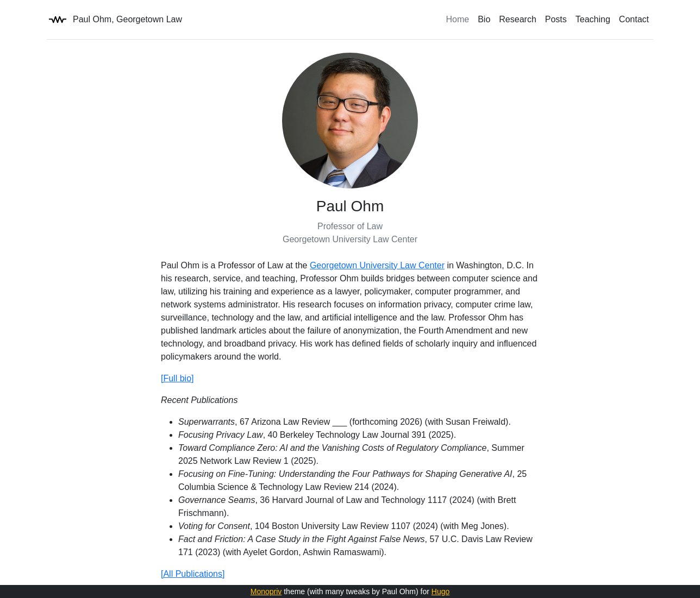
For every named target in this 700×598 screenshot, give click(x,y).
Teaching (593, 19)
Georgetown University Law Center (377, 265)
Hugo (440, 591)
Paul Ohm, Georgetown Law (114, 20)
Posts (556, 19)
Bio (484, 19)
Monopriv (266, 591)
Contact (634, 19)
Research (517, 19)
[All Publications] (193, 574)
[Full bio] (177, 378)
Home (458, 19)
